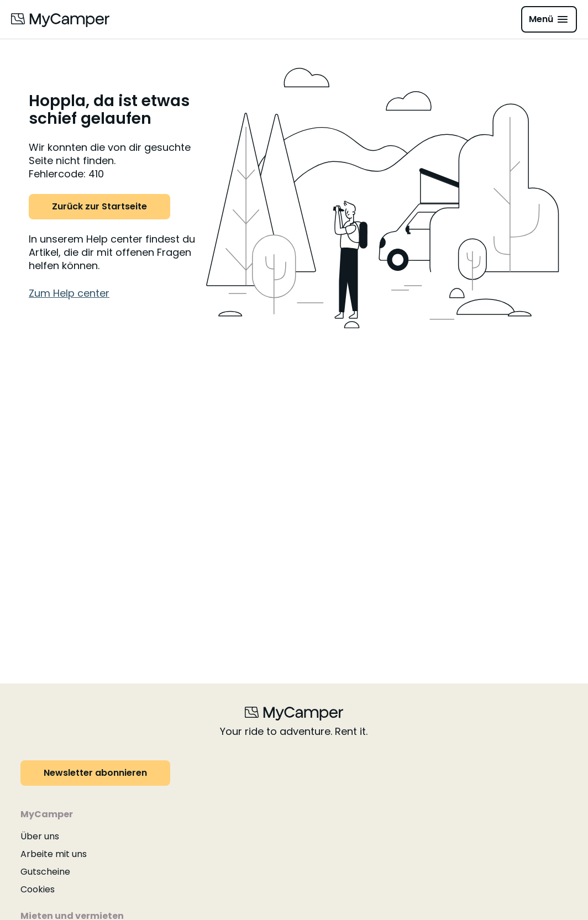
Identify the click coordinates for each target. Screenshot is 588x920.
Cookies (38, 889)
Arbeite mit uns (54, 854)
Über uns (40, 836)
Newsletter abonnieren (95, 773)
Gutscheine (45, 872)
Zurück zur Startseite (99, 206)
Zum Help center (69, 293)
